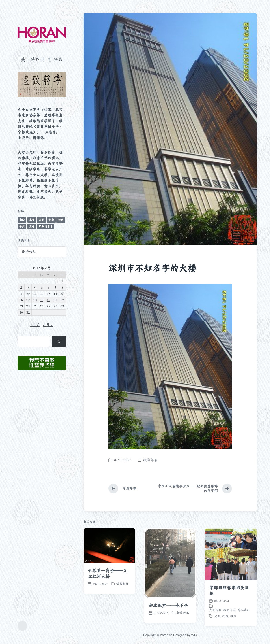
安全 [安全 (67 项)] (51, 220)
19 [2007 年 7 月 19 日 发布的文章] (42, 300)
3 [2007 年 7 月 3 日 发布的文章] (28, 287)
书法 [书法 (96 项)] (22, 220)
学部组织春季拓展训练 (229, 621)
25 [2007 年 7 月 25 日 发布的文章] (35, 306)
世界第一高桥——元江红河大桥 (108, 604)
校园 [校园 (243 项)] (61, 220)
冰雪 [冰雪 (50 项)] (32, 220)
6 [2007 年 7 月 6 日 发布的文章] (49, 287)
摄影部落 (150, 460)
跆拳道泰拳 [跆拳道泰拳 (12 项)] (46, 226)
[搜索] (59, 341)
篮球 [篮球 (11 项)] (32, 226)
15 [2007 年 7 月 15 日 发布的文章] (62, 294)
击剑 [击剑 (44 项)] (41, 220)
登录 (58, 59)
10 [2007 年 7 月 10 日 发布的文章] (28, 294)
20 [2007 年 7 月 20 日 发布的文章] (48, 300)
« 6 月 (35, 325)
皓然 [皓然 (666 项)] (22, 226)
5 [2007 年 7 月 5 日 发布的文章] (42, 287)
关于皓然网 (33, 59)
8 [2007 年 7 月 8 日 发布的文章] (62, 287)
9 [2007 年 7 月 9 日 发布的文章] (21, 294)
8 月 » (48, 325)
